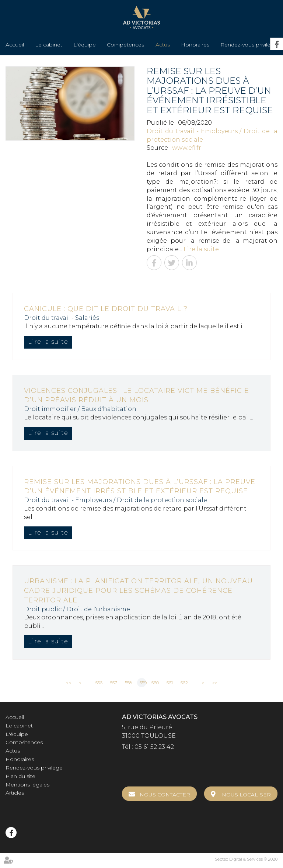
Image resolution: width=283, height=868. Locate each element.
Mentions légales (27, 785)
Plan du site (20, 776)
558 (128, 683)
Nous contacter (165, 795)
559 (143, 683)
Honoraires (195, 45)
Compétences (125, 45)
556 (99, 683)
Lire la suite (201, 249)
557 (114, 683)
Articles (15, 793)
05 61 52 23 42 (154, 747)
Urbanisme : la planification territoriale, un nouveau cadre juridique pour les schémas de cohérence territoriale (138, 590)
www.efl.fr (187, 148)
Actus (163, 45)
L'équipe (85, 45)
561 (170, 683)
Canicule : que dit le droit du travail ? (106, 309)
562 (184, 683)
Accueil (15, 45)
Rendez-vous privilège (249, 45)
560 (155, 683)
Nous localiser (246, 795)
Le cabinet (49, 45)
